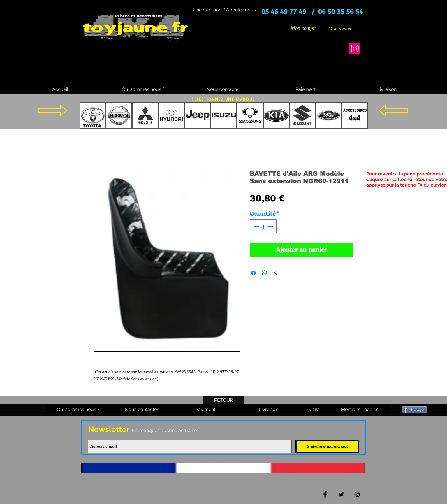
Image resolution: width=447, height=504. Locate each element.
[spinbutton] (263, 226)
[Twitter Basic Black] (341, 494)
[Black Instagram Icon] (357, 494)
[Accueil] (60, 89)
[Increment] (271, 226)
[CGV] (314, 410)
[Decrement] (256, 226)
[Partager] (415, 410)
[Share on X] (276, 273)
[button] (344, 28)
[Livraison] (387, 89)
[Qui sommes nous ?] (143, 89)
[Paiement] (305, 89)
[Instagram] (355, 49)
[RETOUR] (223, 400)
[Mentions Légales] (360, 410)
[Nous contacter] (223, 89)
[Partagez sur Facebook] (254, 273)
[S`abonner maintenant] (327, 446)
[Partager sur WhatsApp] (265, 273)
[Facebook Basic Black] (325, 494)
